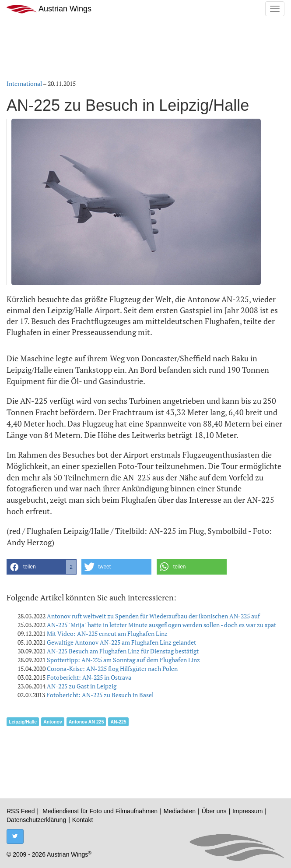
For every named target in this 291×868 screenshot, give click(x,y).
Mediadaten (180, 811)
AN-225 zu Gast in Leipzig (82, 686)
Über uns (214, 811)
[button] (42, 567)
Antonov (53, 722)
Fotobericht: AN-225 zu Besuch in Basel (100, 695)
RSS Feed (21, 811)
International (24, 83)
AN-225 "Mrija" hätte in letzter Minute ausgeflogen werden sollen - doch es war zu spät (161, 625)
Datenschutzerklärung (36, 820)
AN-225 (118, 722)
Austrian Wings (49, 9)
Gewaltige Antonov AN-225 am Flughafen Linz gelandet (121, 642)
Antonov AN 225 (86, 722)
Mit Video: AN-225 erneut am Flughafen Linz (107, 633)
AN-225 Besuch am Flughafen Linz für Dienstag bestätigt (123, 651)
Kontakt (82, 820)
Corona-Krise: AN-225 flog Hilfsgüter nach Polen (112, 669)
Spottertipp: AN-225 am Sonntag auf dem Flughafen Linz (123, 660)
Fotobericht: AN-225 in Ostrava (89, 677)
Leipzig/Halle (23, 722)
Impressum (247, 811)
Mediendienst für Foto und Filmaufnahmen (100, 811)
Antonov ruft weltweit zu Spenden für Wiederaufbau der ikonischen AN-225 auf (153, 616)
